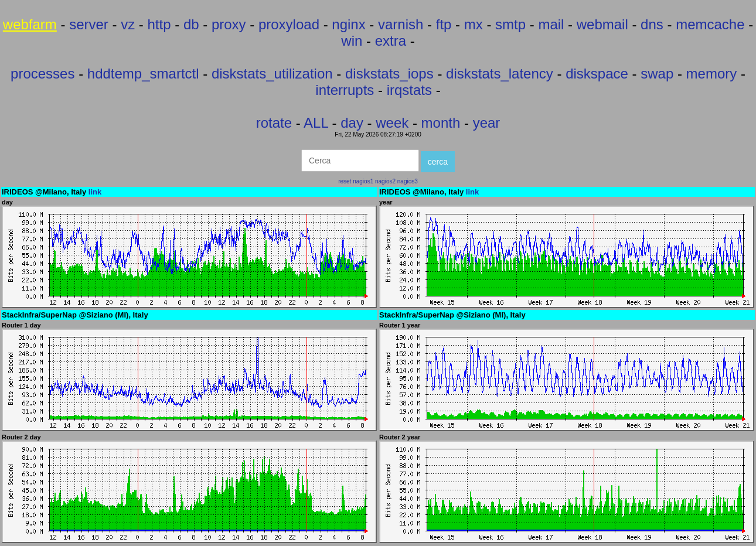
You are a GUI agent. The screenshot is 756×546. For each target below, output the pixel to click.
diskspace (597, 74)
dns (652, 24)
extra (391, 41)
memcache (710, 24)
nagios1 (363, 181)
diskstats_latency (500, 74)
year (487, 123)
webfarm (30, 24)
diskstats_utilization (272, 74)
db (191, 24)
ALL (316, 123)
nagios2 (385, 181)
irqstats (409, 90)
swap (657, 74)
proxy (229, 24)
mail (551, 24)
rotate (274, 123)
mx (474, 24)
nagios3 (408, 181)
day (352, 123)
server (89, 24)
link (95, 192)
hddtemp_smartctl (143, 74)
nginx (348, 24)
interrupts (345, 90)
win (352, 41)
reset (345, 181)
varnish (401, 24)
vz (128, 24)
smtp (510, 24)
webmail (602, 24)
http (159, 24)
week (392, 123)
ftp (444, 24)
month (441, 123)
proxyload (289, 24)
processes (42, 74)
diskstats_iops (389, 74)
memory (712, 74)
